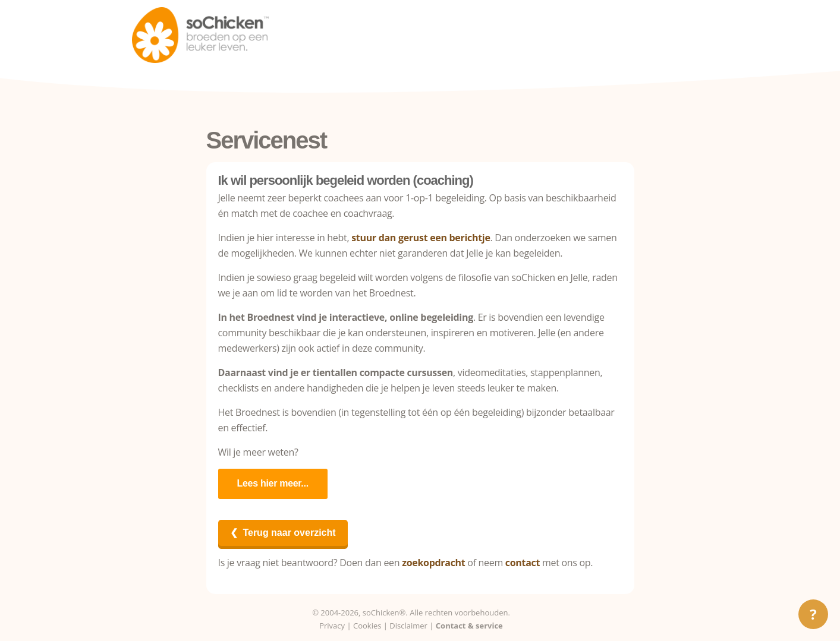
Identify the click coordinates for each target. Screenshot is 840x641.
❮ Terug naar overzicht (283, 533)
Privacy (332, 626)
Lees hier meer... (273, 483)
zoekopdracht (433, 563)
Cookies (367, 626)
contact (523, 563)
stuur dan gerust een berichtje (421, 238)
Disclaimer (408, 626)
